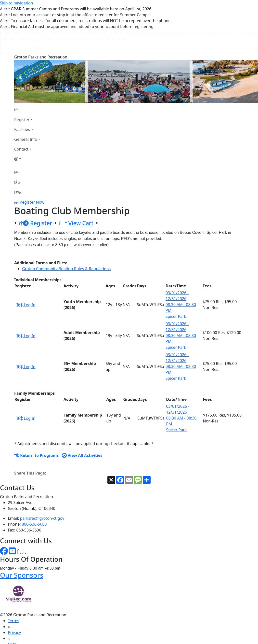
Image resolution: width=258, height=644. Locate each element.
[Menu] (18, 168)
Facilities (23, 105)
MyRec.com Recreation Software (52, 641)
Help (12, 620)
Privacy (14, 608)
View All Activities (82, 431)
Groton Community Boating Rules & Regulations (66, 244)
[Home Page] (27, 85)
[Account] (27, 134)
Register (22, 95)
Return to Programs (36, 431)
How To (15, 631)
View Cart (76, 199)
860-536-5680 (34, 500)
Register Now (32, 178)
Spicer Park (176, 292)
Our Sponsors (22, 551)
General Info (26, 115)
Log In (26, 280)
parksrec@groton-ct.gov (42, 494)
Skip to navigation (16, 3)
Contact (21, 125)
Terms (13, 596)
